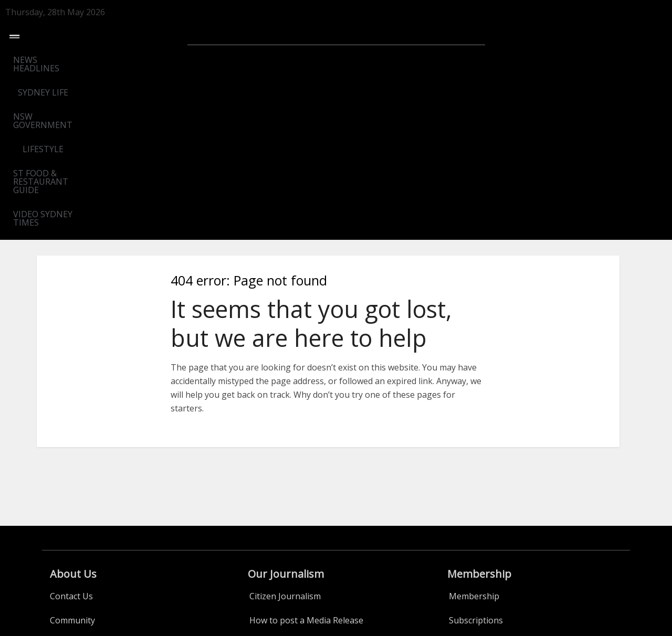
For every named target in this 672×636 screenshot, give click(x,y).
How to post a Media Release (306, 458)
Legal (61, 482)
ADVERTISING (277, 482)
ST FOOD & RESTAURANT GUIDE (439, 60)
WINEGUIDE (74, 530)
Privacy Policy (475, 506)
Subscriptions (476, 458)
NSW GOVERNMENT (261, 60)
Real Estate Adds (282, 554)
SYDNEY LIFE (180, 60)
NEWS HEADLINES (103, 60)
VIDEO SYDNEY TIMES (562, 60)
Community (72, 458)
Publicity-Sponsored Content (306, 506)
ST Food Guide (78, 506)
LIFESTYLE (338, 60)
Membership (474, 433)
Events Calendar (82, 554)
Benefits (465, 482)
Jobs (258, 530)
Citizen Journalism (285, 433)
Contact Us (71, 433)
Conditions (470, 530)
